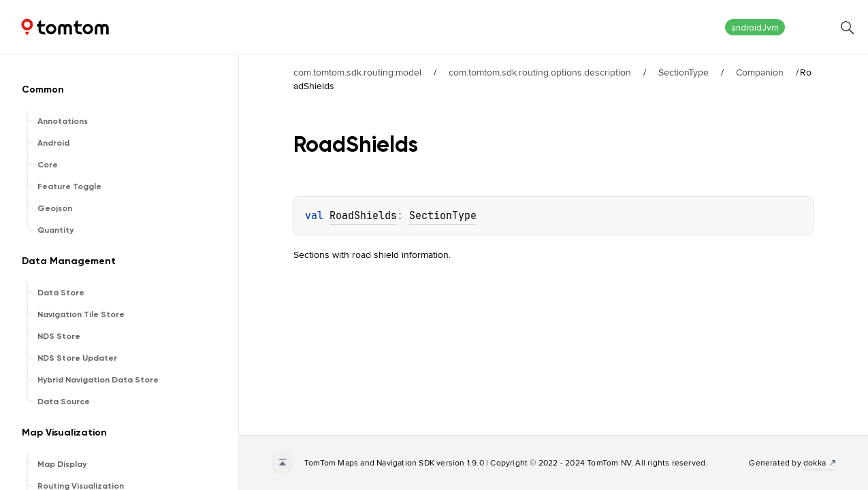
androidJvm (755, 28)
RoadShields (363, 216)
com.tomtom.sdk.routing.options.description (540, 72)
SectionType (684, 72)
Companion (760, 72)
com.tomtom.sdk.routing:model (357, 72)
